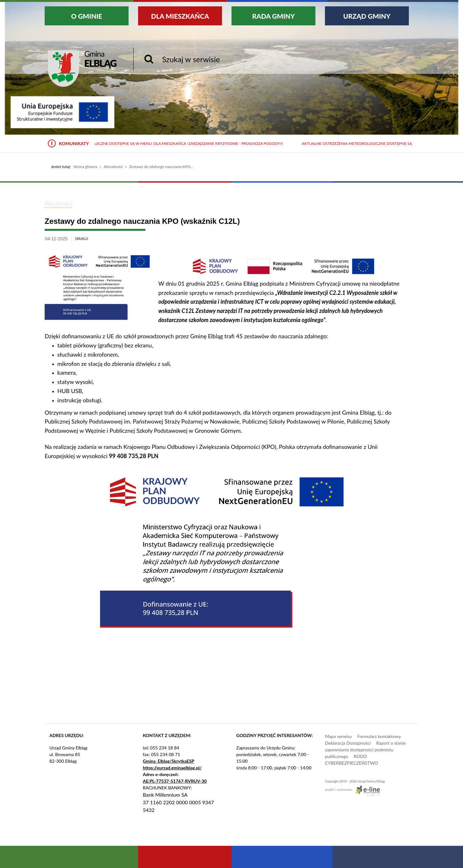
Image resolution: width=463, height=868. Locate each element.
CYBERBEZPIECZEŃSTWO (352, 763)
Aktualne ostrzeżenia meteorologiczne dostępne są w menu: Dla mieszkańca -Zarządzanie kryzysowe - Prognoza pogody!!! (157, 143)
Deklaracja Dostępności (348, 743)
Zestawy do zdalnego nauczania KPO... (161, 167)
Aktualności (113, 167)
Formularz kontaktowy (379, 736)
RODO (360, 756)
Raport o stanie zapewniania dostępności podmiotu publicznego (365, 750)
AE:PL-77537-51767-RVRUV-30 (175, 781)
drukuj (82, 239)
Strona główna (85, 167)
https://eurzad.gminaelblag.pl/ (172, 768)
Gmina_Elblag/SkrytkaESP (169, 761)
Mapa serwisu (338, 736)
